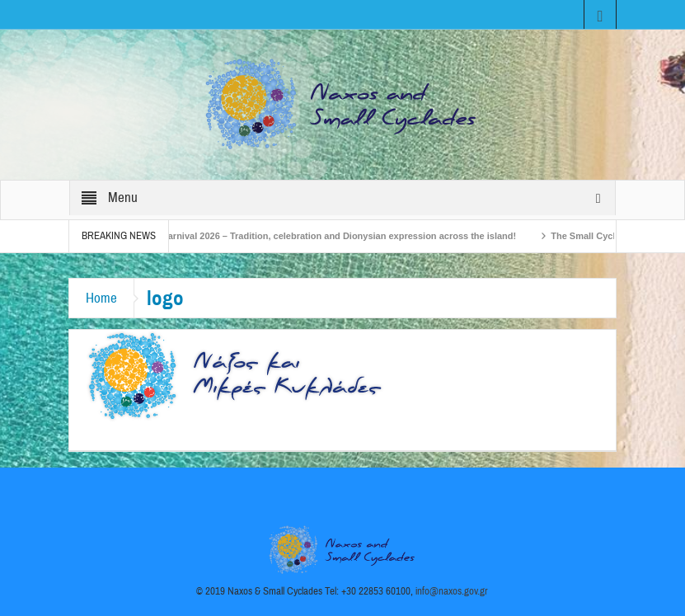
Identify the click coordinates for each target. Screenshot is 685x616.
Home (101, 298)
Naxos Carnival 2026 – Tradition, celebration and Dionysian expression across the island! (329, 236)
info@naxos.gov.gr (452, 591)
